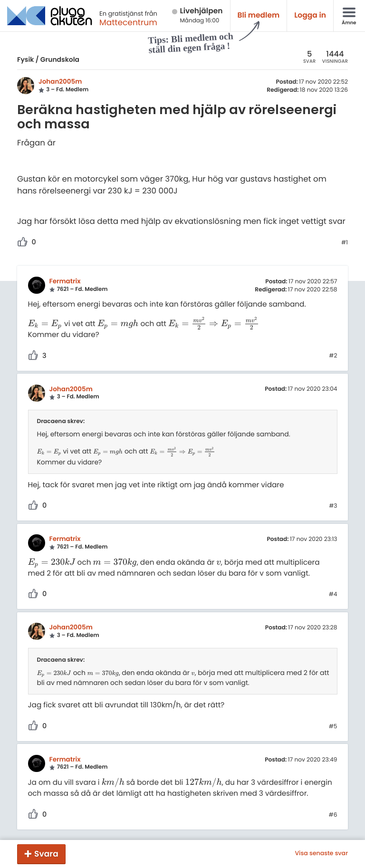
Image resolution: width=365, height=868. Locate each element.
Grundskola (60, 59)
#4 (333, 595)
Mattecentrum (128, 22)
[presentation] (45, 324)
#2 (333, 356)
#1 (345, 243)
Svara (46, 854)
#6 (333, 815)
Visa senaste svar (321, 854)
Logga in (310, 15)
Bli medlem (259, 15)
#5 (333, 727)
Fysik (25, 59)
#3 (333, 506)
